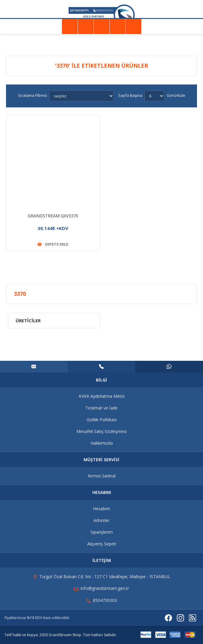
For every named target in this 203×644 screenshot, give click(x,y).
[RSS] (192, 618)
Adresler (101, 520)
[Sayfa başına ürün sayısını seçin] (154, 96)
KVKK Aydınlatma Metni (102, 396)
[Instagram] (180, 618)
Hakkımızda (102, 443)
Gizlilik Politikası (102, 420)
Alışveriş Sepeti (102, 544)
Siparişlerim (102, 532)
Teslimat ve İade (101, 408)
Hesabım (101, 509)
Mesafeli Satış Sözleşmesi (101, 431)
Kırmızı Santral (102, 476)
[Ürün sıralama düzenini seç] (82, 96)
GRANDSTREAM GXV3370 (53, 216)
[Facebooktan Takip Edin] (168, 618)
